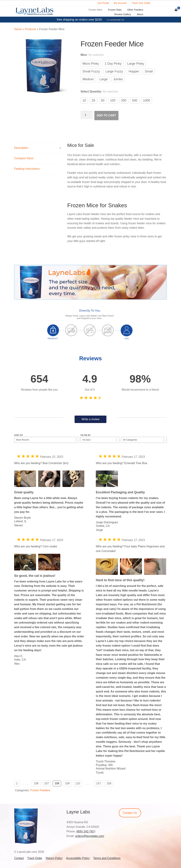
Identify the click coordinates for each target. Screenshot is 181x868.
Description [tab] (21, 148)
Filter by (86, 435)
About (140, 14)
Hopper (134, 71)
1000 (147, 100)
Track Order (35, 858)
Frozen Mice (96, 10)
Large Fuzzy (114, 71)
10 (84, 100)
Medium (88, 79)
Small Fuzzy (91, 71)
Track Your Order (141, 3)
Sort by (19, 435)
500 (135, 100)
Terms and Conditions (107, 858)
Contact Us (130, 813)
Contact (19, 858)
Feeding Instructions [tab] (27, 169)
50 (103, 100)
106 (36, 783)
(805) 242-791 (85, 831)
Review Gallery (123, 14)
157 (99, 783)
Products (30, 29)
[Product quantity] (87, 115)
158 (109, 783)
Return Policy (54, 858)
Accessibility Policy (78, 858)
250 (124, 100)
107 (47, 783)
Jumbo (118, 79)
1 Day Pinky (113, 64)
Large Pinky (136, 64)
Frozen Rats (115, 10)
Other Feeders (135, 10)
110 (78, 783)
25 (94, 100)
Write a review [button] (90, 419)
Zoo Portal (103, 3)
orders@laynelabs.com (90, 836)
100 (113, 100)
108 (57, 783)
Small (149, 71)
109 (67, 783)
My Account (120, 3)
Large (104, 79)
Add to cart (106, 115)
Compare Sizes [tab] (24, 158)
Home (18, 29)
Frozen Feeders (40, 790)
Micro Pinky (91, 64)
